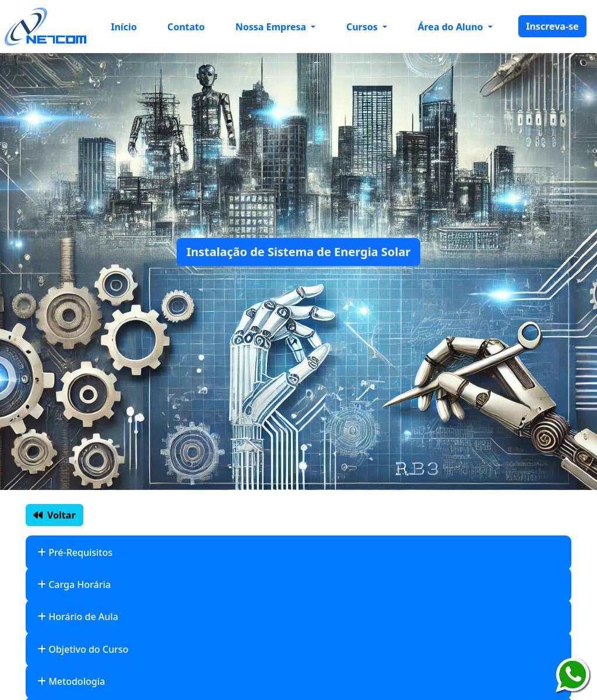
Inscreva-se (552, 26)
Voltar (55, 515)
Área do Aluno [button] (451, 27)
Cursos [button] (363, 27)
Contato (186, 27)
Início (124, 27)
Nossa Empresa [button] (272, 27)
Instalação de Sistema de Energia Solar (298, 252)
